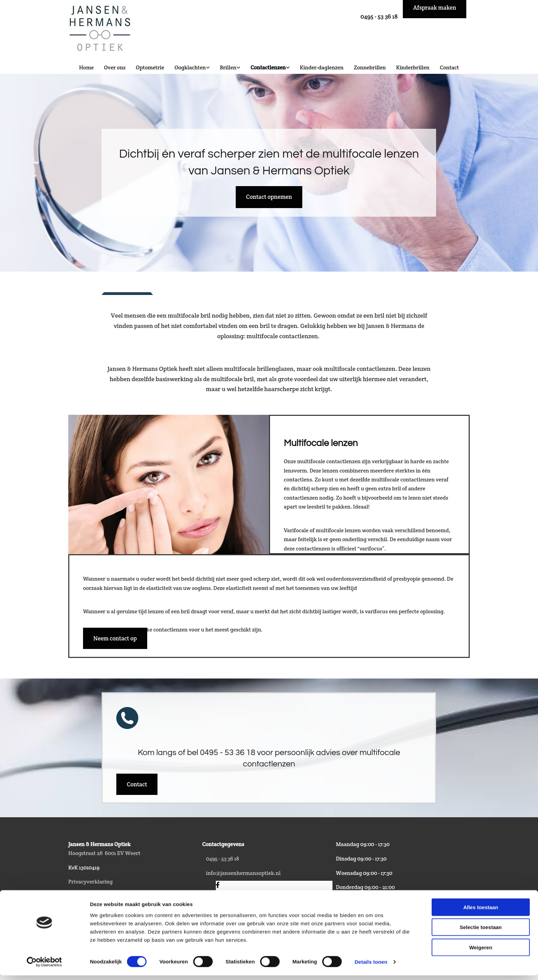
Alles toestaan (481, 911)
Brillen (228, 67)
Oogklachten (190, 67)
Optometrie (150, 67)
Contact (449, 67)
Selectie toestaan (481, 932)
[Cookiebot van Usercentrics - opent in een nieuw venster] (44, 967)
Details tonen (371, 966)
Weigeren (481, 952)
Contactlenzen (268, 67)
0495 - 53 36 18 (379, 16)
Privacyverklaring (90, 882)
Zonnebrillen (370, 67)
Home (86, 67)
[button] (269, 197)
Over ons (115, 67)
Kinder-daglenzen (322, 67)
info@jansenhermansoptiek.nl (243, 873)
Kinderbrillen (413, 67)
